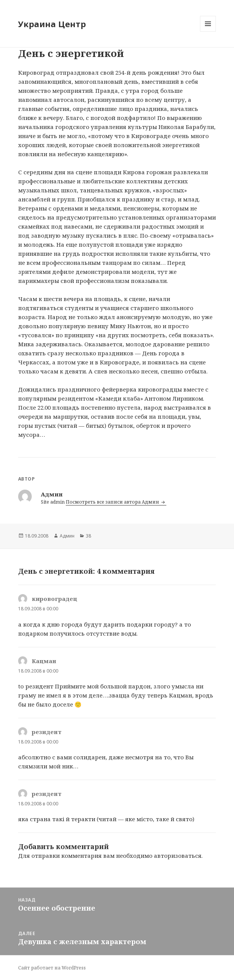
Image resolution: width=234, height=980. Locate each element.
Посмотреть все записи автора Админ (113, 502)
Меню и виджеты (208, 31)
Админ (67, 536)
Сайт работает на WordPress (52, 968)
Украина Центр (52, 24)
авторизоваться (178, 856)
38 (88, 536)
